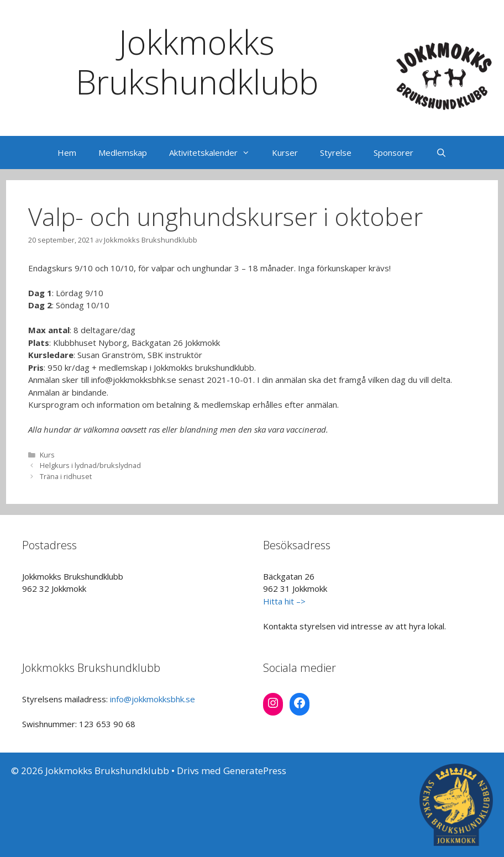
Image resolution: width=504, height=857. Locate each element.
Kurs (47, 455)
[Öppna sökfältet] (441, 153)
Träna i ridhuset (66, 476)
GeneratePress (255, 771)
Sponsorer (393, 153)
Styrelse (336, 153)
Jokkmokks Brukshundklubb (197, 62)
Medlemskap (123, 153)
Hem (67, 153)
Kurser (285, 153)
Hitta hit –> (284, 601)
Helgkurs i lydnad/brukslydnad (90, 465)
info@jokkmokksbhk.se (153, 699)
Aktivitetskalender (215, 153)
